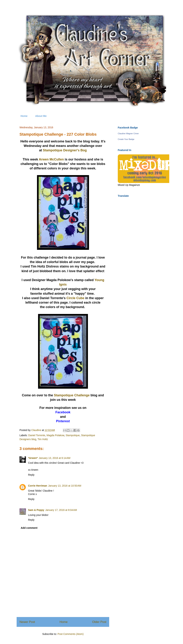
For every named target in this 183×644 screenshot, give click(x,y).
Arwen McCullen (51, 159)
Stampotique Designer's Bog (65, 150)
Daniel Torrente (37, 435)
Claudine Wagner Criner (128, 133)
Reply (31, 475)
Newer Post (27, 622)
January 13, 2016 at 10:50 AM (65, 486)
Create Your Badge (126, 139)
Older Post (99, 622)
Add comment (29, 528)
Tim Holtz (43, 439)
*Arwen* (33, 458)
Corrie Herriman (38, 486)
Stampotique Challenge (72, 395)
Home (24, 116)
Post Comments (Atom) (71, 634)
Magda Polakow (55, 435)
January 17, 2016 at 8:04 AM (61, 510)
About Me (41, 116)
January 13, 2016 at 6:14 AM (55, 458)
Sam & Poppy (36, 510)
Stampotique (73, 435)
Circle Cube (75, 298)
